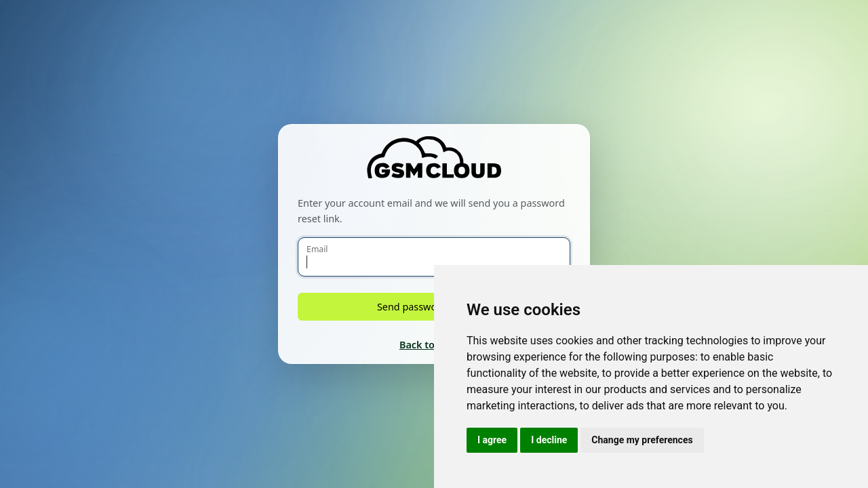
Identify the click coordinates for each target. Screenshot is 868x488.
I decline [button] (549, 440)
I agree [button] (492, 440)
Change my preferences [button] (642, 440)
